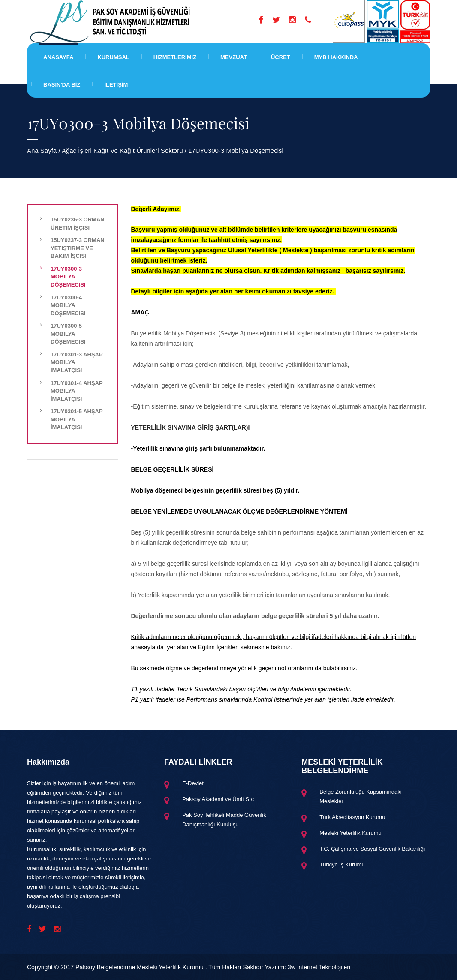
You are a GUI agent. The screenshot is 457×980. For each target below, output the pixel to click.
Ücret (281, 57)
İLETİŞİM (116, 85)
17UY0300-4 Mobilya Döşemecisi (68, 305)
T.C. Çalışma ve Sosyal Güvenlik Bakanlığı (372, 849)
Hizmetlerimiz (175, 57)
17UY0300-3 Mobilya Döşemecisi (68, 277)
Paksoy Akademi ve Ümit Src (218, 799)
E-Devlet (193, 783)
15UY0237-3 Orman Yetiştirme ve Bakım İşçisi (78, 248)
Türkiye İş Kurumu (342, 865)
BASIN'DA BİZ (62, 85)
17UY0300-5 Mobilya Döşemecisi (68, 334)
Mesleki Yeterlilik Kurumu (350, 833)
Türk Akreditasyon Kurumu (352, 817)
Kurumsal (113, 57)
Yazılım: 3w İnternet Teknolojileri (308, 967)
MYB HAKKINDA (336, 57)
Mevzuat (234, 57)
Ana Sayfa (42, 151)
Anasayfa (58, 57)
